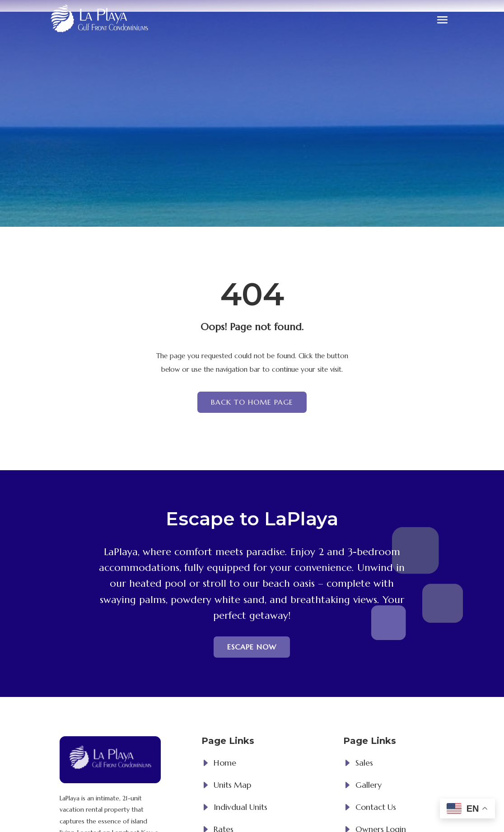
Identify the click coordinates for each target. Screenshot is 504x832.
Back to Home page (252, 402)
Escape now (252, 647)
